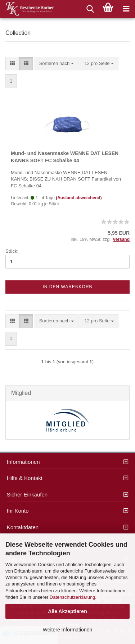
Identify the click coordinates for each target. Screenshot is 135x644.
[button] (12, 64)
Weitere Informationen (67, 630)
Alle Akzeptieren (67, 611)
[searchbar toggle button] (90, 9)
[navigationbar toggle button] (126, 9)
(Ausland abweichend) (79, 198)
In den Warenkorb (67, 287)
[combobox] (57, 64)
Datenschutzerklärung (72, 597)
